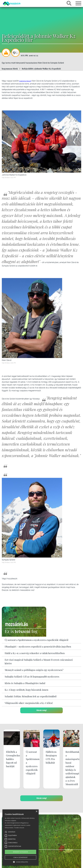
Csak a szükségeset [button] (21, 857)
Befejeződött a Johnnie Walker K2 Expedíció (41, 69)
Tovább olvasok (19, 828)
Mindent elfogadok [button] (21, 852)
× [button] (36, 812)
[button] (21, 862)
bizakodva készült (25, 81)
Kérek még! (42, 710)
